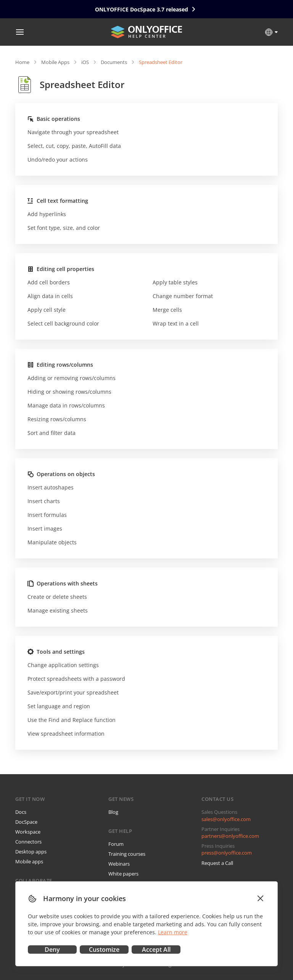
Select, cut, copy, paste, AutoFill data (74, 146)
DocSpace (26, 822)
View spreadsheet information (66, 734)
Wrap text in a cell (176, 323)
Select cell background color (63, 323)
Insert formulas (47, 515)
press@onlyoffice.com (227, 853)
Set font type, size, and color (64, 228)
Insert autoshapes (51, 487)
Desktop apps (31, 852)
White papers (123, 874)
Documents (114, 62)
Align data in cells (50, 296)
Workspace (28, 832)
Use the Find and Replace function (72, 720)
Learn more (173, 932)
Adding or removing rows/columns (72, 378)
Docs (21, 812)
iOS (85, 62)
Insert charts (44, 501)
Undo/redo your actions (58, 160)
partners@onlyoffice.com (230, 836)
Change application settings (63, 665)
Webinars (119, 864)
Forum (116, 844)
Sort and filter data (52, 433)
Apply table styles (175, 282)
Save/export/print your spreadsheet (73, 692)
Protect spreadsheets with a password (76, 679)
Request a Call (217, 863)
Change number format (183, 296)
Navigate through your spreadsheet (73, 132)
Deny (52, 950)
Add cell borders (49, 282)
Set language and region (59, 706)
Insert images (45, 528)
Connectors (28, 842)
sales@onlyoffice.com (226, 819)
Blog (113, 812)
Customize (104, 950)
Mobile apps (29, 861)
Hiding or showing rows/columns (69, 392)
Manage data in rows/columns (66, 405)
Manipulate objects (52, 542)
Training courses (127, 854)
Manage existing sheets (58, 610)
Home (22, 62)
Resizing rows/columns (57, 419)
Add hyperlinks (47, 214)
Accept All (156, 950)
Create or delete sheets (57, 597)
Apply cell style (47, 310)
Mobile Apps (55, 62)
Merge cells (167, 310)
